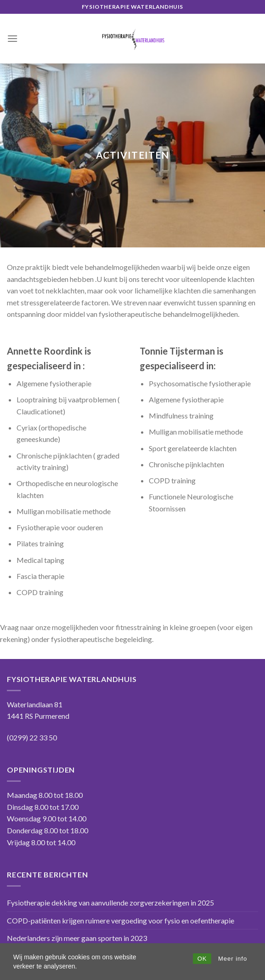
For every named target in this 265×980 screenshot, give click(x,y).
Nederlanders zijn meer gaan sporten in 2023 (77, 938)
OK (202, 959)
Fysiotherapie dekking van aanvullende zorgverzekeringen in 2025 (110, 903)
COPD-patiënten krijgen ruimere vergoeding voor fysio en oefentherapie (121, 920)
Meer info (233, 959)
